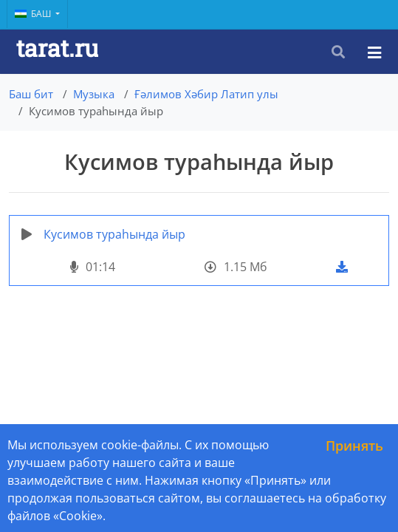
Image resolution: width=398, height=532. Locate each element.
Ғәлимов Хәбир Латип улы (206, 94)
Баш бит (31, 94)
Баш (34, 14)
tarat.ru (57, 48)
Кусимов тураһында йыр (114, 234)
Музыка (94, 94)
